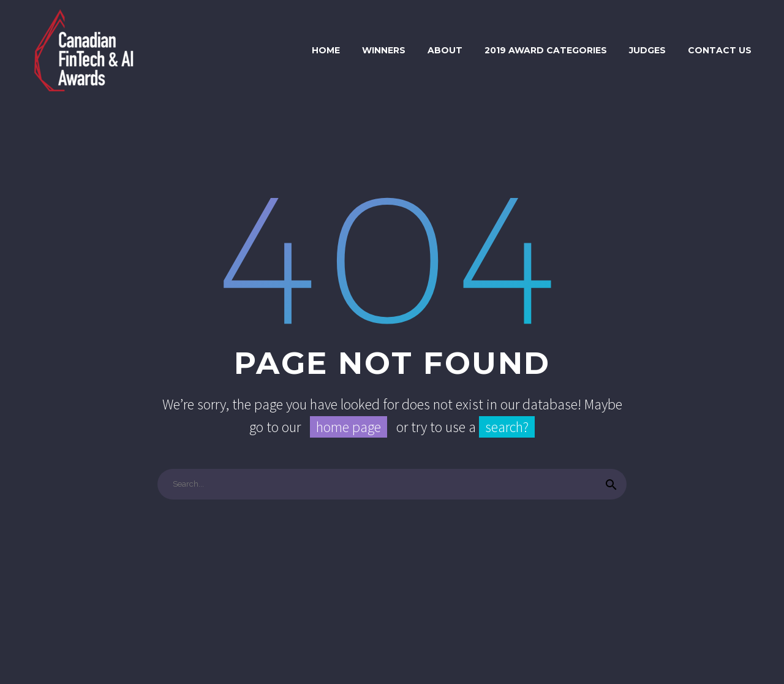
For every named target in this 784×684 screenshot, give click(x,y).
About (445, 50)
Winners (384, 50)
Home (326, 50)
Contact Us (720, 50)
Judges (647, 50)
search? (507, 427)
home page (349, 427)
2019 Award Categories (546, 50)
